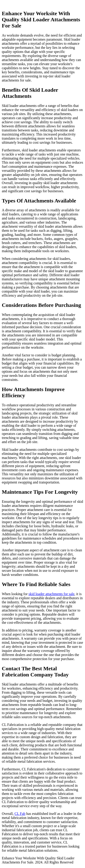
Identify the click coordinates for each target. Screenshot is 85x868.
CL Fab (20, 814)
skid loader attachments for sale (52, 594)
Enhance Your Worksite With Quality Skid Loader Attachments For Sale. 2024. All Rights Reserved (38, 860)
